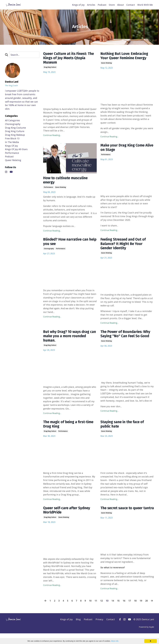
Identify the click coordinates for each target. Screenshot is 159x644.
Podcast (102, 5)
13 (110, 608)
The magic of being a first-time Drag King (70, 426)
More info (115, 641)
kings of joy (11, 146)
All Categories (12, 120)
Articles (91, 5)
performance (48, 188)
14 (115, 608)
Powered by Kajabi (146, 638)
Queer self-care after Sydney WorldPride (68, 513)
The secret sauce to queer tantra (123, 513)
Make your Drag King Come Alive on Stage (124, 148)
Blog (78, 630)
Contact (131, 5)
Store (112, 5)
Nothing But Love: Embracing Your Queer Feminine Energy (125, 56)
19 (143, 608)
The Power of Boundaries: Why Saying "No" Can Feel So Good (127, 335)
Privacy (99, 630)
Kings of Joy (78, 5)
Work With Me (145, 5)
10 (93, 608)
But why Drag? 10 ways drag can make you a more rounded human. (69, 338)
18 (138, 608)
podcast (9, 156)
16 (126, 608)
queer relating (106, 63)
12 (104, 608)
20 (149, 608)
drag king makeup (15, 135)
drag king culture (50, 68)
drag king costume (15, 128)
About (121, 5)
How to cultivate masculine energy (66, 181)
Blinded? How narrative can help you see (67, 243)
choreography (49, 250)
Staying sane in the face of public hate (123, 426)
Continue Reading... (52, 136)
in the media (12, 142)
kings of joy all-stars (16, 149)
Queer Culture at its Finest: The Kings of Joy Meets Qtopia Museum (69, 58)
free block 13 (12, 138)
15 (121, 608)
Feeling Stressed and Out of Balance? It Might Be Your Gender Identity (124, 245)
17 (132, 608)
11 (98, 608)
